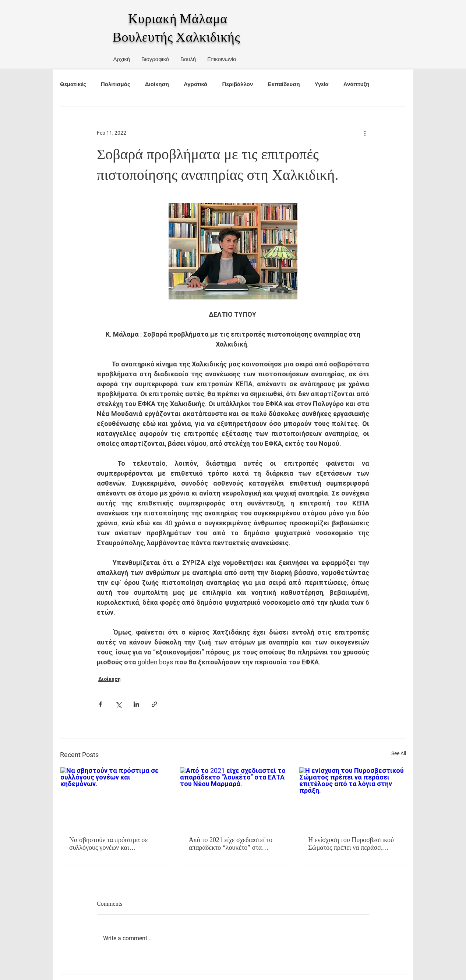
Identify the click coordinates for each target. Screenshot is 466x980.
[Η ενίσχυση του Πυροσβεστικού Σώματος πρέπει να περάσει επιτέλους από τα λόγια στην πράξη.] (352, 797)
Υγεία (322, 84)
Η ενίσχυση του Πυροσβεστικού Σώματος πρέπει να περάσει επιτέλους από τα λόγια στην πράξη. (351, 844)
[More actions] (365, 133)
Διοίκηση (157, 84)
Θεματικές (73, 84)
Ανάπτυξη (356, 84)
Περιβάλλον (238, 84)
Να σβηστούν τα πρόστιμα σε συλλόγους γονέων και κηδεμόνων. (109, 844)
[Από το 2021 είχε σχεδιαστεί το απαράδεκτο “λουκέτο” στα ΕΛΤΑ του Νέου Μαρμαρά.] (233, 797)
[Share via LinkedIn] (136, 704)
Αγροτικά (196, 84)
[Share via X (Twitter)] (118, 704)
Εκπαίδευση (284, 84)
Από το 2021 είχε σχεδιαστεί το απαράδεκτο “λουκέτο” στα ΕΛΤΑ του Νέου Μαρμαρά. (231, 844)
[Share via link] (154, 704)
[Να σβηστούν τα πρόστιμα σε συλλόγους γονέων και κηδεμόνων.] (114, 797)
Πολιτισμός (116, 84)
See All (399, 753)
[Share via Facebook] (100, 704)
